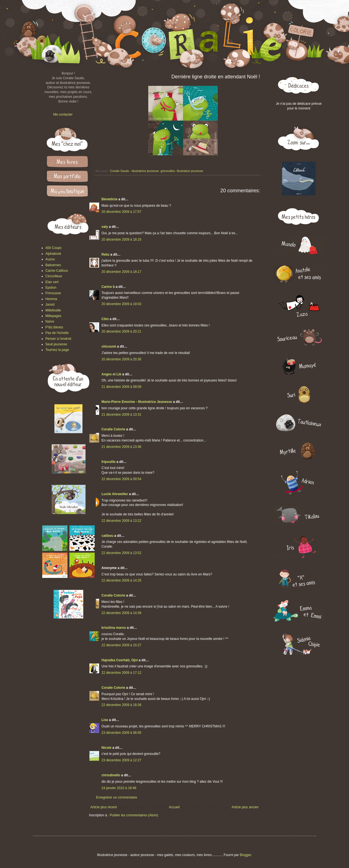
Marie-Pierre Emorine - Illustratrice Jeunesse (137, 402)
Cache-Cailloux (57, 271)
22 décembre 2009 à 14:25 (121, 580)
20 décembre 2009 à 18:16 (121, 240)
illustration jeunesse (190, 171)
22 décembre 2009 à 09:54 (121, 479)
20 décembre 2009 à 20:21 (121, 331)
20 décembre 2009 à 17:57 (121, 212)
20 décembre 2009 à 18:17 (121, 272)
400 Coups (54, 248)
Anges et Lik (111, 374)
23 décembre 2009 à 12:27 (121, 760)
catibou (108, 536)
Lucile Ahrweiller (115, 494)
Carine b (108, 287)
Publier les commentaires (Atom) (134, 815)
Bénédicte (110, 199)
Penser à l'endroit (58, 339)
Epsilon (51, 288)
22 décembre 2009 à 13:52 (121, 553)
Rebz (106, 255)
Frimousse (53, 293)
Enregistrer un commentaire (117, 797)
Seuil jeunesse (56, 344)
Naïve (50, 321)
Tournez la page (57, 350)
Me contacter (63, 114)
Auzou (50, 259)
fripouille (109, 462)
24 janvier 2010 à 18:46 (119, 788)
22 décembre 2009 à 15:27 (121, 645)
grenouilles (168, 171)
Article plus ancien (245, 807)
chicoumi (109, 346)
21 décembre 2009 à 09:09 (121, 387)
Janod (50, 305)
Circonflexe (54, 276)
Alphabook (53, 254)
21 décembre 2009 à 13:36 (121, 447)
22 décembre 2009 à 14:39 (121, 613)
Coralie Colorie (113, 429)
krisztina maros (114, 628)
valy (105, 227)
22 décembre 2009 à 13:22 (121, 521)
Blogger (246, 855)
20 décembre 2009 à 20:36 (121, 359)
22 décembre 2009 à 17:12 (121, 673)
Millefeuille (53, 310)
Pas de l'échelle (57, 333)
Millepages (53, 316)
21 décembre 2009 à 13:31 (121, 415)
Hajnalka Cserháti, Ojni (120, 660)
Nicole (107, 748)
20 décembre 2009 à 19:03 (121, 304)
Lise (105, 720)
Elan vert (52, 282)
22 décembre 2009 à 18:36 (121, 705)
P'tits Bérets (54, 327)
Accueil (174, 807)
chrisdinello (111, 775)
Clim (105, 319)
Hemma (51, 299)
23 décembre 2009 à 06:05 (121, 733)
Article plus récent (104, 807)
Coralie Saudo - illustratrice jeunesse (134, 171)
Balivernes (53, 265)
